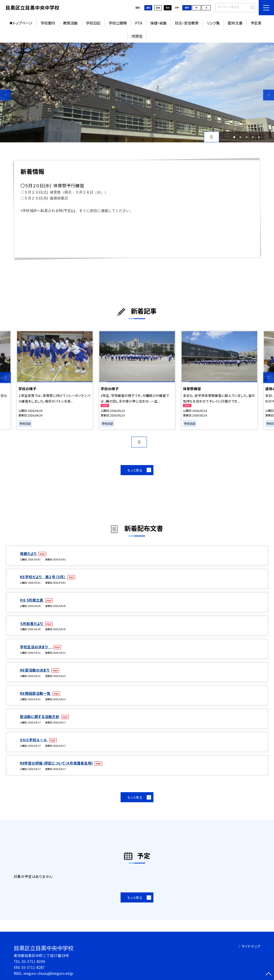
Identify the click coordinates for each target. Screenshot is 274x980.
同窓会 (137, 36)
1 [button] (234, 137)
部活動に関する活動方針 (40, 716)
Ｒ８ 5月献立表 (32, 600)
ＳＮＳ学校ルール (34, 740)
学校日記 (93, 23)
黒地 (168, 7)
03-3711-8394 (33, 961)
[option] (137, 92)
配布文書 (235, 23)
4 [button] (253, 137)
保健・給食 (158, 23)
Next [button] (269, 95)
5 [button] (259, 137)
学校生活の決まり (36, 647)
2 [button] (240, 137)
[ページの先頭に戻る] (269, 975)
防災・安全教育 (187, 23)
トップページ (23, 23)
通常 (148, 7)
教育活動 (70, 23)
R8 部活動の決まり (35, 670)
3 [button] (247, 137)
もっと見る (135, 470)
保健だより (29, 553)
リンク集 (213, 23)
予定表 (256, 23)
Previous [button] (5, 95)
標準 (187, 7)
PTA (139, 23)
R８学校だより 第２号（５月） (43, 577)
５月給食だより (32, 623)
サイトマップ (251, 946)
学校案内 (48, 23)
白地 (158, 7)
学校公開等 (118, 23)
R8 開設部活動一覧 (36, 693)
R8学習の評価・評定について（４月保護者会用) (57, 763)
